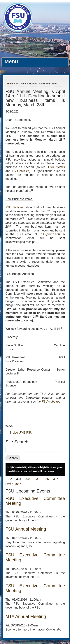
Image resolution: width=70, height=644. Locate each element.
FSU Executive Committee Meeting (35, 501)
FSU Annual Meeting (26, 529)
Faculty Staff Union (26, 39)
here (15, 629)
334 (28, 479)
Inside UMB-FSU (21, 433)
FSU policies (21, 171)
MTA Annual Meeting (26, 616)
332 (9, 479)
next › (9, 484)
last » (18, 484)
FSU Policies (15, 207)
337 (56, 479)
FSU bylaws (56, 167)
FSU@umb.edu (50, 234)
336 (46, 479)
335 (37, 479)
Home (10, 84)
